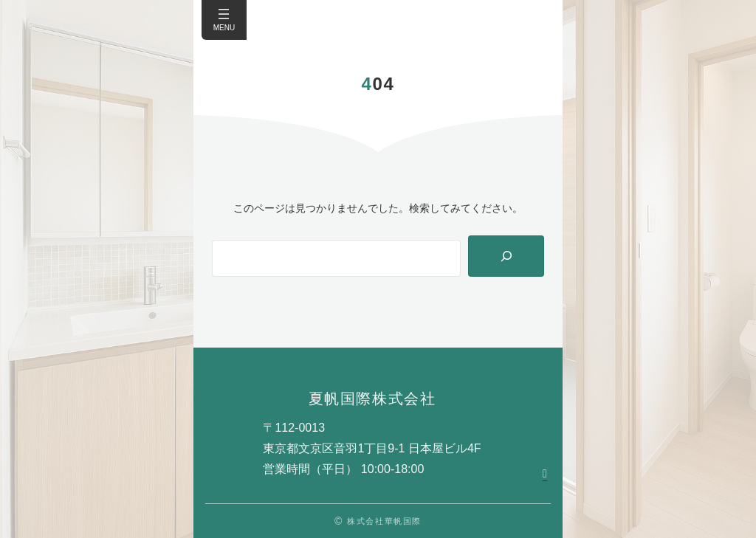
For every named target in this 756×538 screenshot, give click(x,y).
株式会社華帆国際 (384, 521)
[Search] (506, 256)
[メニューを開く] (224, 14)
